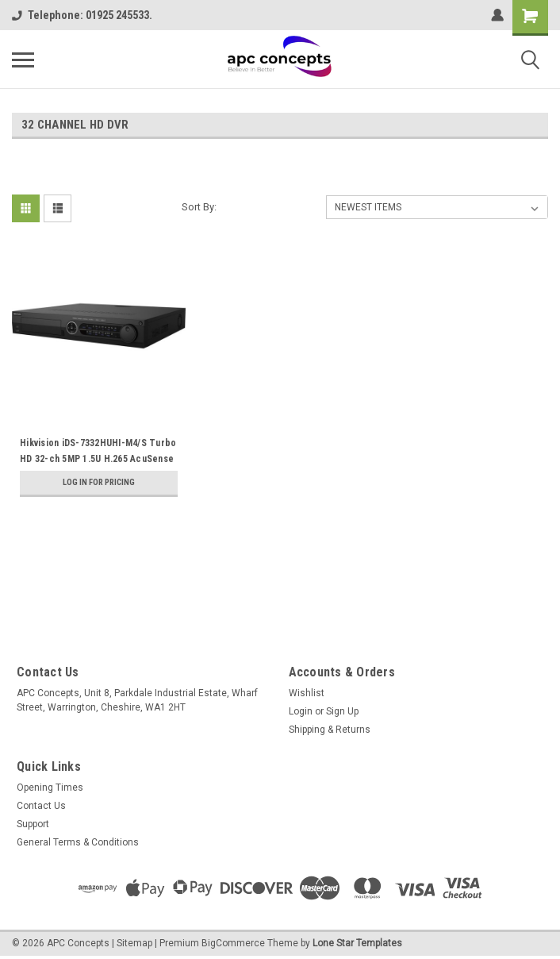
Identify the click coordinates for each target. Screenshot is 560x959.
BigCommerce (233, 943)
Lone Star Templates (357, 943)
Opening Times (50, 788)
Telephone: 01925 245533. (82, 15)
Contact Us (41, 806)
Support (33, 824)
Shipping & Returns (330, 730)
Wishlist (307, 693)
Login (301, 711)
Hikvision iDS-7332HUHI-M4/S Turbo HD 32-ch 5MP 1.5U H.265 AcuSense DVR (98, 459)
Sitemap (134, 943)
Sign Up (342, 711)
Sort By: (199, 207)
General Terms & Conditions (78, 842)
